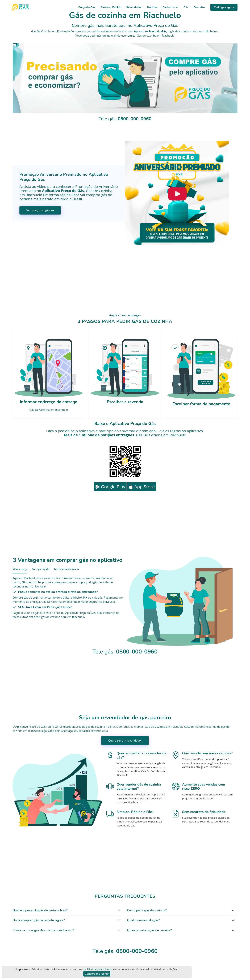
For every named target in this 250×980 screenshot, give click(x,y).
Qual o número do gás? (143, 920)
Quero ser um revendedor (125, 741)
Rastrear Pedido (111, 7)
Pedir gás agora (224, 7)
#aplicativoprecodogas (125, 315)
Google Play (110, 487)
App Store (142, 487)
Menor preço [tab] (20, 569)
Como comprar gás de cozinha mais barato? (43, 930)
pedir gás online (100, 36)
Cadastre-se (170, 7)
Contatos (199, 7)
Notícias (152, 7)
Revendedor (134, 7)
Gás (186, 7)
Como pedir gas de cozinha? (147, 910)
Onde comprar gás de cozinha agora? (39, 920)
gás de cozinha (180, 31)
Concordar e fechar (97, 974)
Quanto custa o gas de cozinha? (149, 930)
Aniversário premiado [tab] (66, 569)
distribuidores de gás (77, 727)
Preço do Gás (87, 7)
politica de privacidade (98, 969)
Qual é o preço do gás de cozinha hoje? (40, 910)
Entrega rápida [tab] (40, 569)
